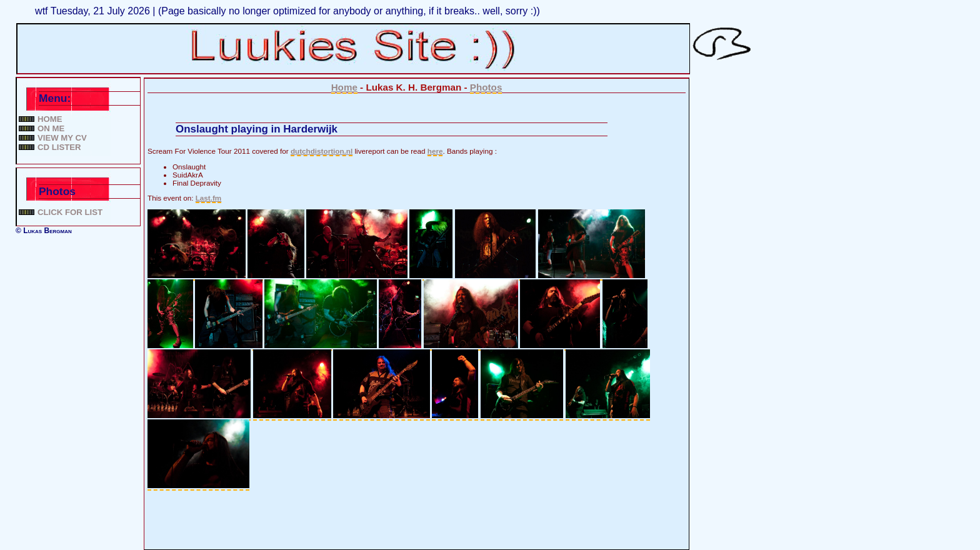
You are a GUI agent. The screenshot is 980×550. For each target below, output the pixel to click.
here (435, 151)
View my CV (62, 138)
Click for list (70, 212)
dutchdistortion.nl (322, 151)
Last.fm (209, 198)
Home (50, 119)
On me (51, 128)
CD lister (59, 147)
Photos (486, 87)
